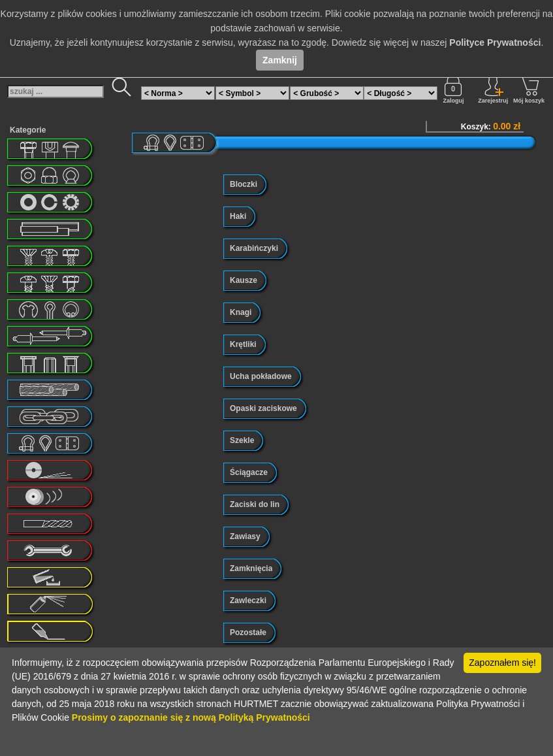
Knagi (241, 312)
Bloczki (244, 184)
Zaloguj (453, 90)
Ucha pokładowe (261, 376)
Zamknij (280, 60)
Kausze (244, 280)
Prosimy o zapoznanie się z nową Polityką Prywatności (191, 717)
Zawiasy (245, 536)
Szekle (242, 440)
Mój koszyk (529, 90)
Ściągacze (249, 472)
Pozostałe (248, 633)
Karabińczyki (254, 248)
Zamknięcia (251, 568)
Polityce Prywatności (495, 42)
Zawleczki (248, 600)
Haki (238, 216)
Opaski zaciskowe (263, 408)
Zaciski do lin (255, 504)
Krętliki (243, 344)
